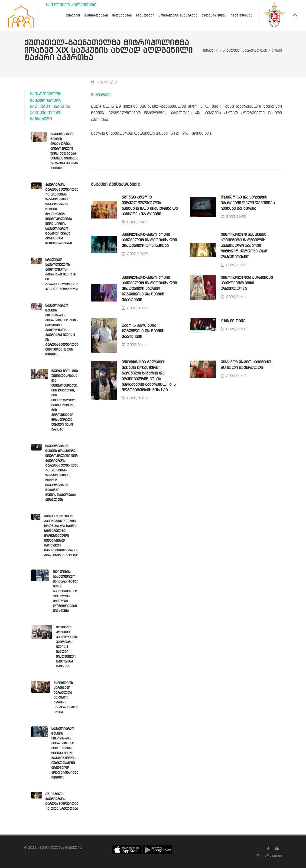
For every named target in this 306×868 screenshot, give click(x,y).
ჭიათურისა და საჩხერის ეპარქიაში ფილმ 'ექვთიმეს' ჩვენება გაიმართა (248, 203)
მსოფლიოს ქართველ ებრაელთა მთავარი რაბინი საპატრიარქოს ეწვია (66, 698)
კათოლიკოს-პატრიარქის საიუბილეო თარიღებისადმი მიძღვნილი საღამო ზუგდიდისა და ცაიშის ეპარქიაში (149, 289)
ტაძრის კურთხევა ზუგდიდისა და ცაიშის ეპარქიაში (143, 331)
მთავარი (211, 51)
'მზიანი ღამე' (233, 321)
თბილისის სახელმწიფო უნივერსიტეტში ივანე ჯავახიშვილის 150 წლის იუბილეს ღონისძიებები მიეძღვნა (66, 591)
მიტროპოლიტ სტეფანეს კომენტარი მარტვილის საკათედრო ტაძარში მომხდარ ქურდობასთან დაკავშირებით (244, 246)
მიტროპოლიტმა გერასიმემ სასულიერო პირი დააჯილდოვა (247, 283)
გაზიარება (101, 95)
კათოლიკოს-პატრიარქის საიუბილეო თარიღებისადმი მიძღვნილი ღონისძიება (149, 240)
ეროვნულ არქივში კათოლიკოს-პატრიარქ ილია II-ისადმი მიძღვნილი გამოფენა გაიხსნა (67, 647)
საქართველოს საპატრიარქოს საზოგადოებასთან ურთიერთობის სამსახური (50, 107)
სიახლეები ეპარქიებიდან (245, 51)
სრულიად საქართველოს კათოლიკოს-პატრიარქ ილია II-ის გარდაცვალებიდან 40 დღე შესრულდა (62, 275)
